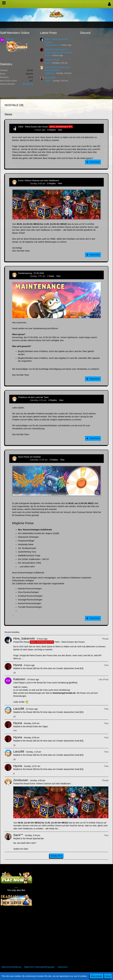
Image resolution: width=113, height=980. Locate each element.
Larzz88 (19, 709)
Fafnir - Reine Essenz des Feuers (33, 127)
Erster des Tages (52, 60)
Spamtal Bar (50, 78)
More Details (97, 976)
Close (108, 976)
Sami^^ (48, 81)
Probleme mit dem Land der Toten (33, 397)
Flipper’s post (25, 683)
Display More (56, 856)
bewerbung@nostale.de (64, 693)
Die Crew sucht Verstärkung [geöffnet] (60, 683)
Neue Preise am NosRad (29, 457)
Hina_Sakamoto (52, 45)
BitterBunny (28, 84)
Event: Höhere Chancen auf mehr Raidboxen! (39, 180)
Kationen (10, 39)
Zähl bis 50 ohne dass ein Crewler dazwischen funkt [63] (58, 668)
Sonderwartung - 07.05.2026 (31, 273)
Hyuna (48, 55)
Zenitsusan (50, 73)
